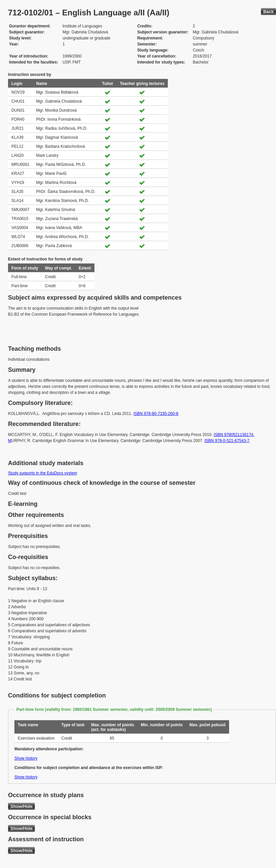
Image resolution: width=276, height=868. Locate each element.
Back (268, 12)
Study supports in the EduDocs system (43, 473)
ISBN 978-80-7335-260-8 (156, 414)
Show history (26, 758)
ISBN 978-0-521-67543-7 (227, 441)
